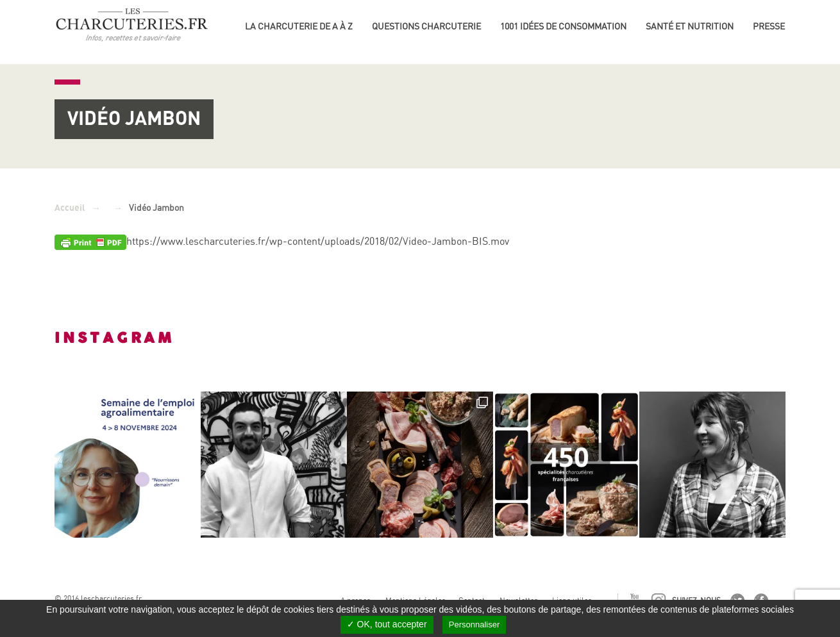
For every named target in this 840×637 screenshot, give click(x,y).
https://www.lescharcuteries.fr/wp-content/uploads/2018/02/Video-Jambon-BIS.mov (318, 241)
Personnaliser (475, 625)
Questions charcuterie (426, 26)
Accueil (70, 208)
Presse (769, 26)
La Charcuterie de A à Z (299, 26)
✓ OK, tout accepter (387, 624)
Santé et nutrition (690, 26)
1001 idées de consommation (563, 26)
